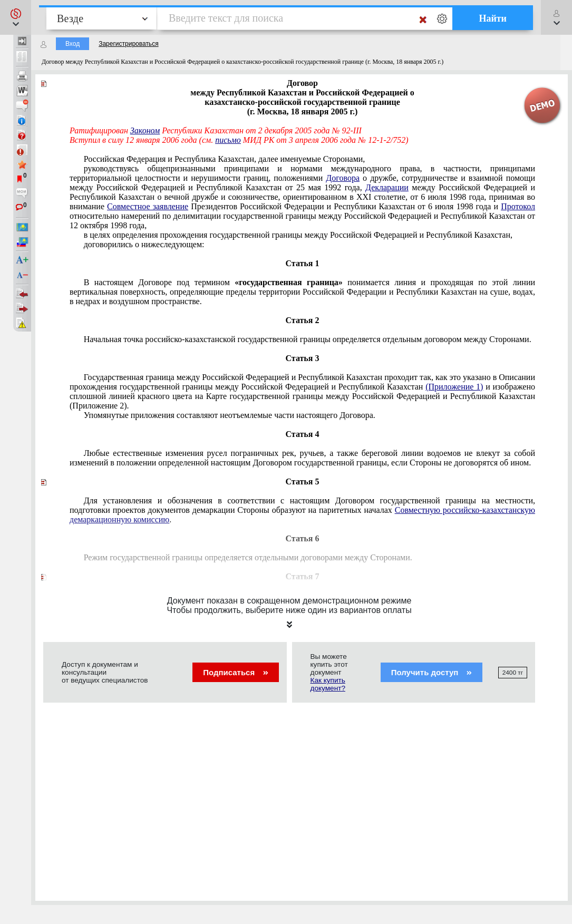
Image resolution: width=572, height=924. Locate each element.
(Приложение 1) (454, 387)
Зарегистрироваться (128, 44)
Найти (493, 18)
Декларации (387, 187)
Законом (145, 130)
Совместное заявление (148, 206)
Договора (343, 178)
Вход (72, 44)
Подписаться (235, 672)
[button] (16, 17)
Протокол (518, 206)
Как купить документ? (328, 684)
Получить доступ (432, 672)
